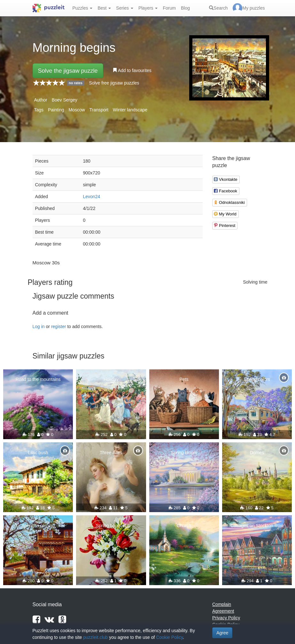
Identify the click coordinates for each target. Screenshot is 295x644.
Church (184, 526)
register (59, 326)
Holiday (111, 379)
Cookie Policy (169, 637)
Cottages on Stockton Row (257, 526)
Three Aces (111, 453)
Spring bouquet (111, 526)
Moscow (77, 110)
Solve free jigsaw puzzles (114, 83)
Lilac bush (38, 453)
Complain (222, 604)
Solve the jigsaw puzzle (68, 71)
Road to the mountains (38, 379)
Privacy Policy (226, 618)
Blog (185, 8)
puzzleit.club (95, 637)
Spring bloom (184, 453)
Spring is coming (38, 526)
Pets (184, 379)
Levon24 (92, 197)
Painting (56, 110)
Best (104, 8)
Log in (39, 326)
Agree (222, 633)
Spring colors (257, 379)
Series (125, 8)
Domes (257, 453)
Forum (169, 8)
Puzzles (83, 8)
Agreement (223, 611)
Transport (99, 110)
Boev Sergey (65, 100)
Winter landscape (130, 110)
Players (148, 8)
